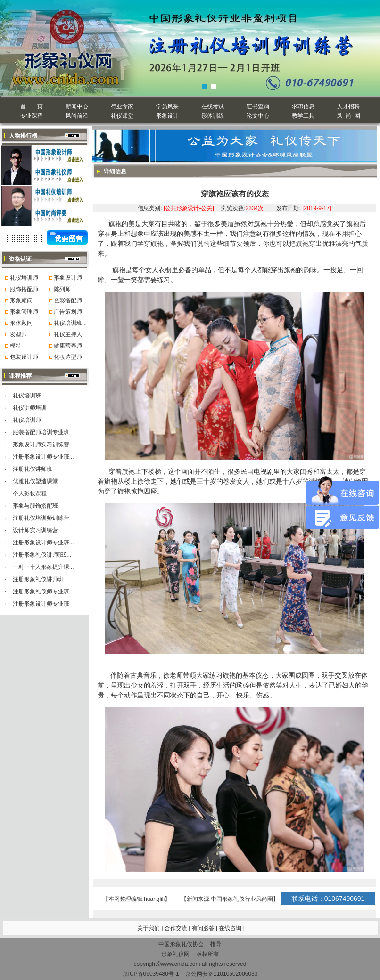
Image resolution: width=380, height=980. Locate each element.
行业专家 (122, 106)
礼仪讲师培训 (30, 408)
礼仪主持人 (68, 334)
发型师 (18, 334)
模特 (16, 346)
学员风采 (167, 106)
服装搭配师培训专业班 (41, 432)
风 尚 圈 (348, 116)
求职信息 (303, 106)
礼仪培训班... (70, 323)
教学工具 (303, 116)
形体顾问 (21, 323)
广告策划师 (68, 312)
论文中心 (258, 116)
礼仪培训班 (27, 396)
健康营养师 (68, 346)
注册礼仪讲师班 (33, 469)
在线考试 (213, 106)
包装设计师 (24, 357)
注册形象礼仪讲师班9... (42, 555)
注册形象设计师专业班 (41, 604)
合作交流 (177, 928)
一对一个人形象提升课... (43, 567)
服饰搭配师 (24, 289)
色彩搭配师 (68, 300)
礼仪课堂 (122, 116)
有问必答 (204, 928)
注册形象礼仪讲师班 (38, 579)
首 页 (31, 106)
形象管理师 (24, 312)
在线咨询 (231, 928)
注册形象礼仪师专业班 (41, 591)
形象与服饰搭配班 (35, 506)
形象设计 (167, 116)
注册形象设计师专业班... (43, 457)
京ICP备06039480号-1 (151, 974)
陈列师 (62, 289)
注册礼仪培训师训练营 (41, 518)
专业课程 (32, 116)
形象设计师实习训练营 (41, 445)
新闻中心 (77, 106)
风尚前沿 (77, 116)
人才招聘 (348, 106)
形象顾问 (21, 300)
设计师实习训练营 (35, 530)
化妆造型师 (68, 357)
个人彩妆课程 (30, 494)
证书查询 (258, 106)
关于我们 (149, 928)
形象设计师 (68, 278)
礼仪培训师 (24, 278)
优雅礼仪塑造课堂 (35, 481)
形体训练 (213, 116)
